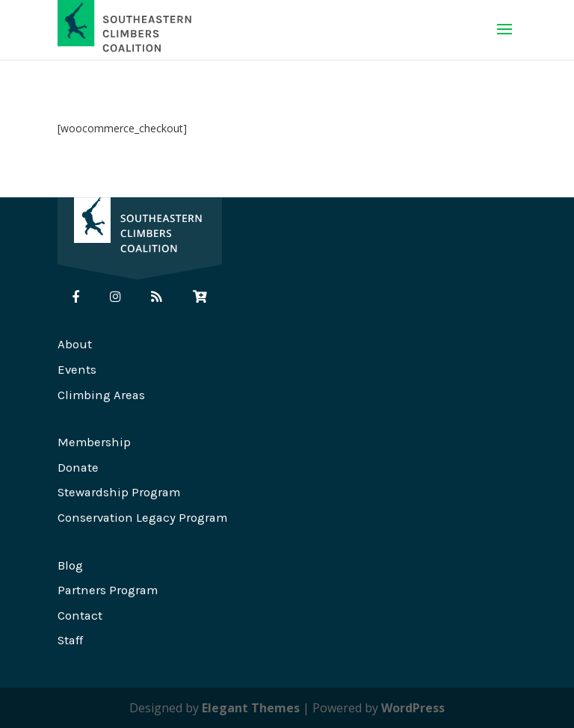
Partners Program (108, 590)
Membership (94, 442)
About (75, 344)
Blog (70, 565)
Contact (80, 616)
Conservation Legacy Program (142, 518)
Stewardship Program (119, 492)
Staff (70, 640)
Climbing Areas (101, 395)
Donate (78, 468)
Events (77, 370)
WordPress (413, 708)
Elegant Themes (251, 708)
